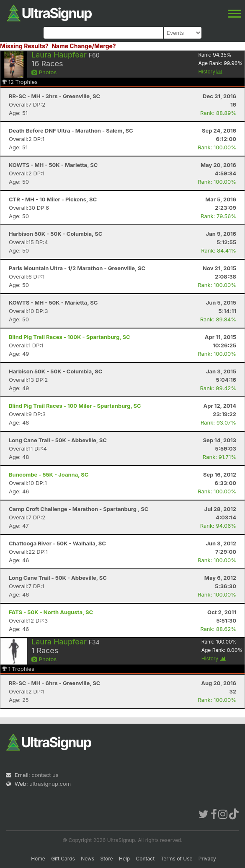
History (210, 72)
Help (124, 859)
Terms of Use (176, 859)
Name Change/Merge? (84, 46)
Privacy (207, 859)
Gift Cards (63, 859)
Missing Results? (24, 46)
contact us (45, 775)
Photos (44, 72)
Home (38, 859)
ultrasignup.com (50, 784)
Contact (146, 859)
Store (107, 859)
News (88, 859)
